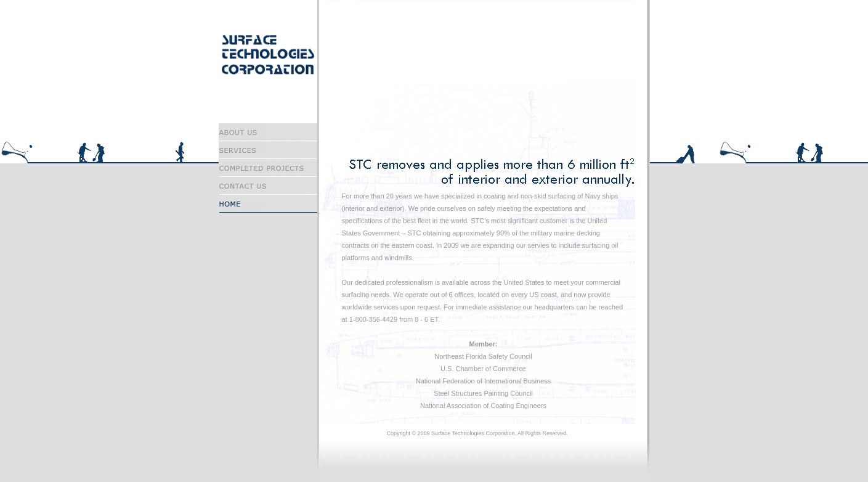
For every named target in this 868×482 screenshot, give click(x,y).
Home (268, 204)
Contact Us (268, 186)
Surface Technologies (259, 54)
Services (268, 150)
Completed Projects (268, 168)
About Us (268, 132)
